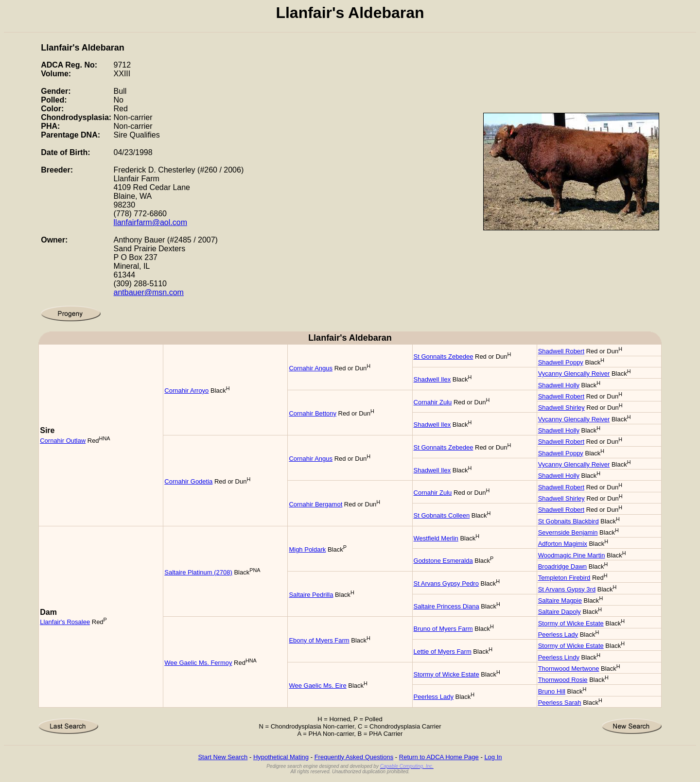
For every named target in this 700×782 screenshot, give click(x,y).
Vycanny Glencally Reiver (574, 374)
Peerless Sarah (560, 703)
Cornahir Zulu (433, 402)
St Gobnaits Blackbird (569, 521)
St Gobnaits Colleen (442, 515)
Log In (493, 757)
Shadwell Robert (561, 351)
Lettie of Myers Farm (443, 652)
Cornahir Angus (311, 368)
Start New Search (223, 757)
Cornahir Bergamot (315, 504)
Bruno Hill (552, 691)
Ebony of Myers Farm (319, 640)
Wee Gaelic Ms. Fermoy (198, 663)
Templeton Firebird (564, 578)
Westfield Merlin (436, 538)
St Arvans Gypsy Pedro (446, 583)
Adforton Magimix (563, 544)
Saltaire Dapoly (560, 612)
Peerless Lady (558, 634)
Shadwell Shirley (561, 408)
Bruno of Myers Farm (443, 629)
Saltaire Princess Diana (446, 606)
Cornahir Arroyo (186, 391)
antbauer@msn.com (149, 292)
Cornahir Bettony (313, 413)
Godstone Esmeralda (443, 561)
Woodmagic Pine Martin (572, 555)
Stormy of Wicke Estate (571, 623)
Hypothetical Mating (281, 757)
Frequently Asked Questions (354, 757)
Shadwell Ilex (432, 379)
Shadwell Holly (559, 385)
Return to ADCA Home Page (439, 757)
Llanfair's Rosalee (65, 622)
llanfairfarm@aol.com (150, 222)
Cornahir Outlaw (63, 441)
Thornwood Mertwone (569, 669)
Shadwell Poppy (561, 362)
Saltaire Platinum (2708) (198, 572)
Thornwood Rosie (563, 680)
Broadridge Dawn (562, 566)
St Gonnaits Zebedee (444, 356)
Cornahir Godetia (188, 481)
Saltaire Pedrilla (311, 595)
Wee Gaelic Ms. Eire (317, 686)
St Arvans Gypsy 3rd (567, 589)
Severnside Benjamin (568, 532)
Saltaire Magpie (560, 600)
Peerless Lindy (559, 657)
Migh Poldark (307, 549)
